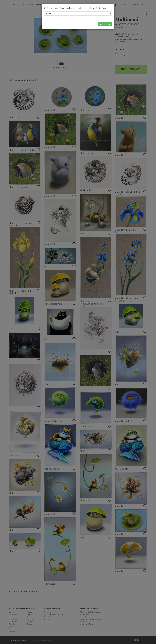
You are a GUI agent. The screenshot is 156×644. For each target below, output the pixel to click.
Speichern (105, 24)
